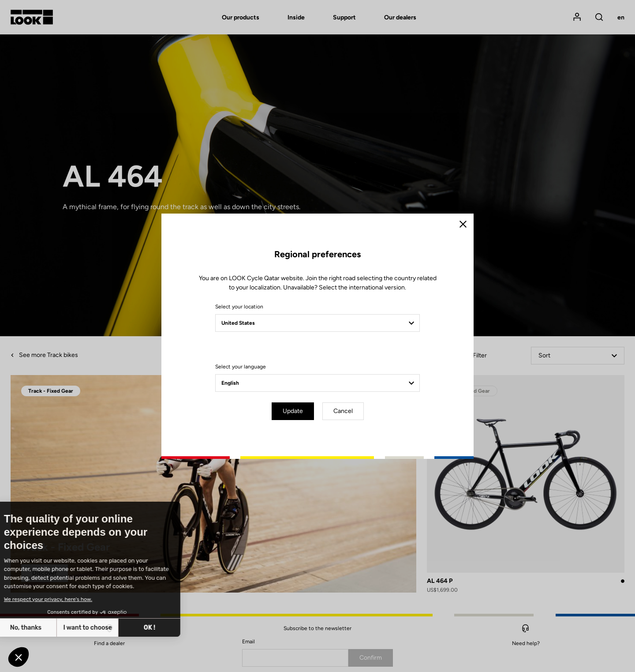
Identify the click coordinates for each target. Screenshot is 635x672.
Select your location (239, 307)
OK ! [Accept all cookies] (87, 628)
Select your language (241, 367)
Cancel (343, 411)
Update (293, 411)
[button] (19, 657)
